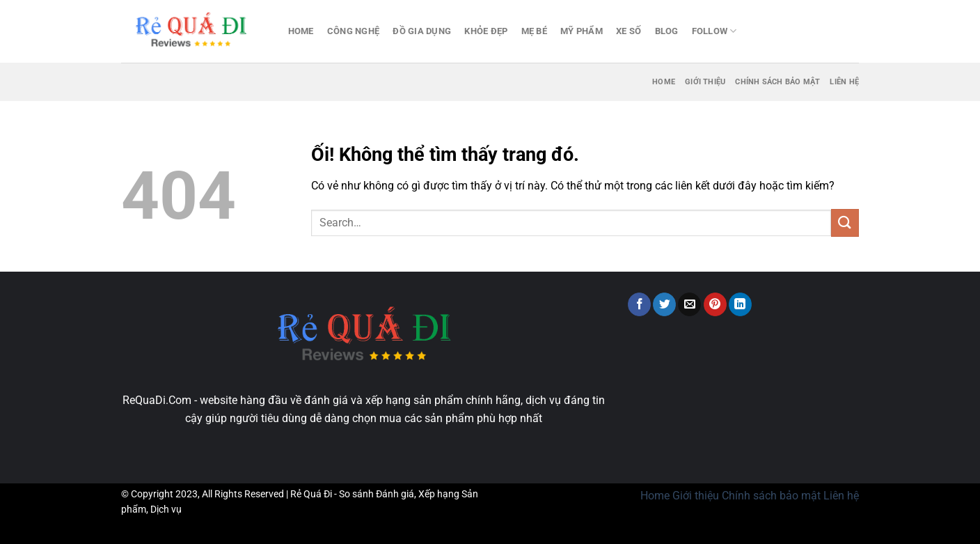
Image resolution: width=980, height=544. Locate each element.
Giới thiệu (705, 82)
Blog (667, 31)
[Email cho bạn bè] (689, 304)
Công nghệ (353, 31)
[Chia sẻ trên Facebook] (639, 304)
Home (301, 31)
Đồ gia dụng (422, 31)
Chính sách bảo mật (777, 82)
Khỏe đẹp (486, 31)
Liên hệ (844, 82)
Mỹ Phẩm (582, 31)
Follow (714, 31)
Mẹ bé (534, 31)
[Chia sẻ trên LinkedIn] (740, 304)
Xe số (629, 31)
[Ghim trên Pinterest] (715, 304)
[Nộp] (845, 223)
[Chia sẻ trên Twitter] (664, 304)
